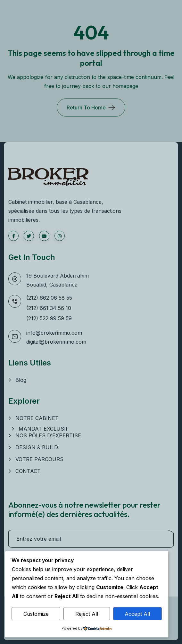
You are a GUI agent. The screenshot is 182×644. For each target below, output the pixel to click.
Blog (21, 380)
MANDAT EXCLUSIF (44, 429)
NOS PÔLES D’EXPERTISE (48, 435)
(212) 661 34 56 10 (49, 308)
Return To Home (86, 107)
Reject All (87, 614)
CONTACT (28, 471)
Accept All (137, 614)
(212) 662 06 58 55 (49, 298)
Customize (36, 614)
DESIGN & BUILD (37, 447)
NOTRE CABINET (37, 418)
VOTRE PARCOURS (39, 459)
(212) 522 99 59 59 (49, 318)
